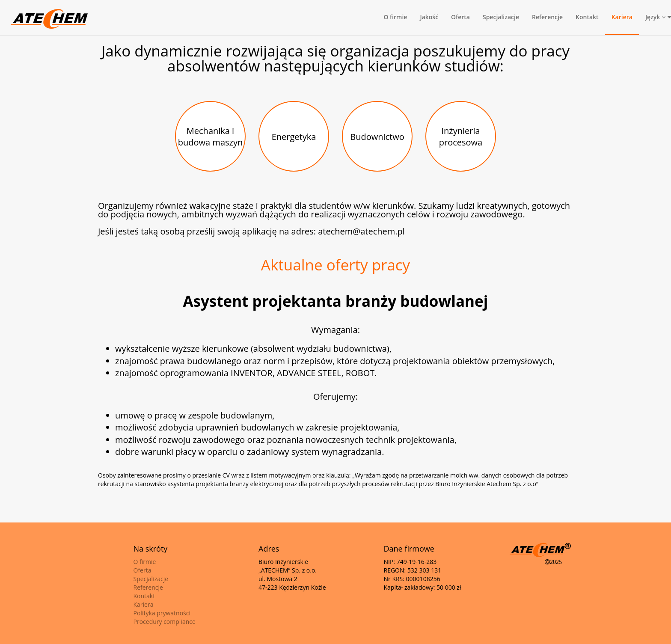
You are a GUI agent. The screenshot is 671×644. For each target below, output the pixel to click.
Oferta (460, 17)
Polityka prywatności (162, 613)
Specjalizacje (501, 17)
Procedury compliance (165, 622)
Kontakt (587, 17)
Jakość (429, 17)
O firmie (395, 17)
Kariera (622, 17)
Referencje (547, 17)
